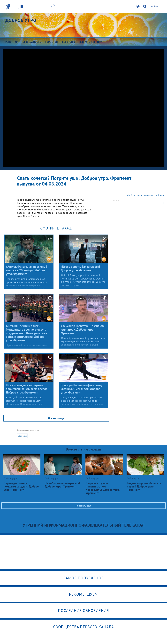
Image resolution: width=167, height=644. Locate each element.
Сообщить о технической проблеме (145, 195)
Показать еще (56, 418)
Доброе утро (21, 20)
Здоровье (22, 436)
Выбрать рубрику (91, 42)
